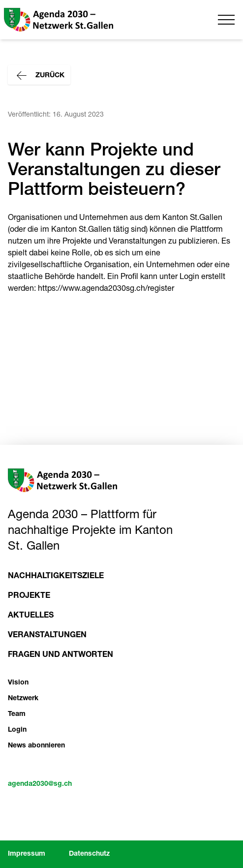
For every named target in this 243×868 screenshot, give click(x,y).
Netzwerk (23, 699)
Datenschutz (89, 854)
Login (17, 730)
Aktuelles (31, 616)
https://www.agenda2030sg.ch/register (106, 289)
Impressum (27, 854)
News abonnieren (36, 746)
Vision (18, 683)
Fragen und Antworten (61, 655)
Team (17, 714)
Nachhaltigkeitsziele (56, 577)
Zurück (39, 76)
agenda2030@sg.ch (40, 784)
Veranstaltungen (47, 636)
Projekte (29, 596)
